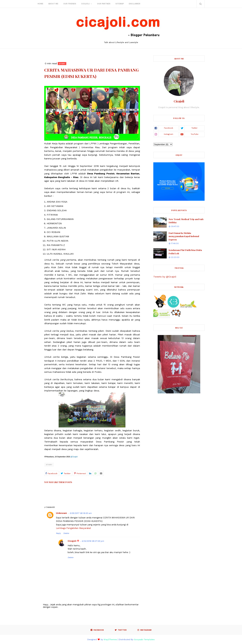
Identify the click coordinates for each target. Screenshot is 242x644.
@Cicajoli (74, 457)
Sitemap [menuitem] (120, 4)
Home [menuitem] (40, 4)
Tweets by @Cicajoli (165, 277)
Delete (66, 533)
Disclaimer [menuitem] (135, 4)
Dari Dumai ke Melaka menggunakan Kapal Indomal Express (184, 236)
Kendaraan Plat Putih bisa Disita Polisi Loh (185, 252)
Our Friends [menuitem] (70, 4)
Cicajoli (72, 541)
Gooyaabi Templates (144, 639)
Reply (58, 533)
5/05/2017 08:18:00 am (81, 513)
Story (49, 465)
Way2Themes (110, 639)
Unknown (61, 513)
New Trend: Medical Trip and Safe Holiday (186, 221)
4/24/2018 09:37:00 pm (93, 541)
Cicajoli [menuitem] (85, 4)
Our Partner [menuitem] (104, 4)
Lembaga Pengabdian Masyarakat (73, 528)
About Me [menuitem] (53, 4)
